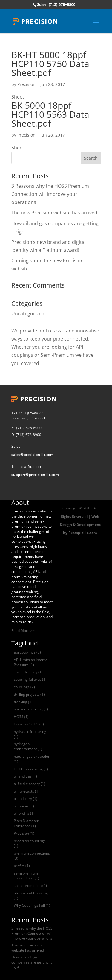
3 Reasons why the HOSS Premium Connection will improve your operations (50, 194)
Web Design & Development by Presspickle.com (80, 525)
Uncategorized (28, 314)
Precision (26, 84)
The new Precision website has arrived (54, 213)
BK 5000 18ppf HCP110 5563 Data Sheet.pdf (50, 114)
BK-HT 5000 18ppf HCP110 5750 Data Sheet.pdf (50, 64)
